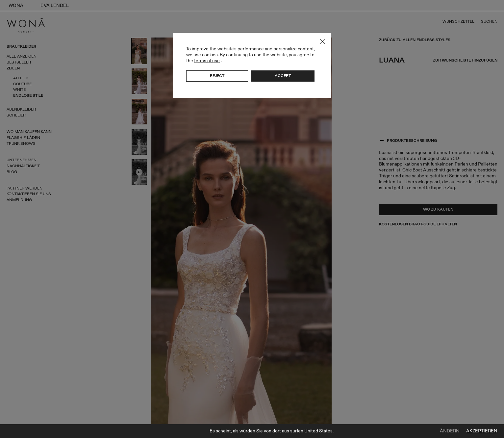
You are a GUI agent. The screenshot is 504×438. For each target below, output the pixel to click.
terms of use (207, 61)
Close (322, 41)
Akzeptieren (482, 431)
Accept (283, 76)
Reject (217, 76)
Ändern (450, 431)
